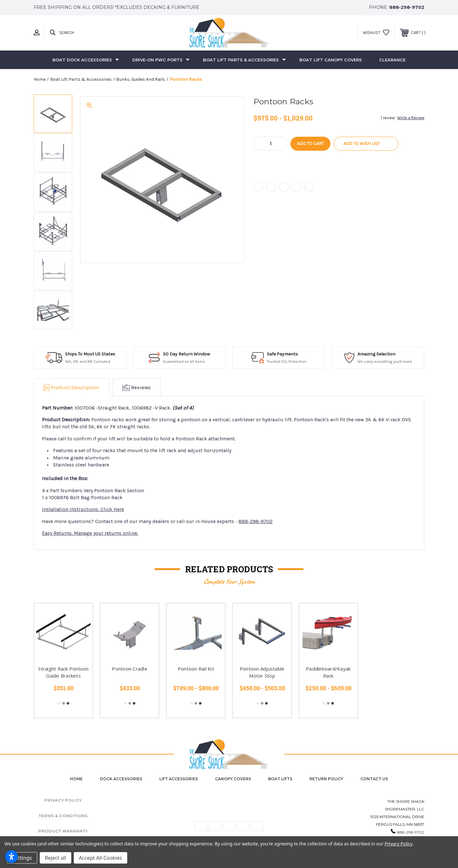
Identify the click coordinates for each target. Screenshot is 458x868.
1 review (388, 118)
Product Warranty (63, 831)
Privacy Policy (63, 800)
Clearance (392, 60)
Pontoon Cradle (130, 669)
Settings (22, 858)
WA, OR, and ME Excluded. (88, 362)
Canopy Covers (233, 779)
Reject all (56, 858)
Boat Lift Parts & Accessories (244, 60)
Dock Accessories (121, 779)
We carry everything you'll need (385, 362)
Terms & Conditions (63, 816)
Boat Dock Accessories (86, 60)
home (76, 779)
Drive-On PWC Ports (161, 60)
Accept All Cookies (101, 858)
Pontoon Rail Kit (196, 669)
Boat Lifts (280, 779)
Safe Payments (282, 354)
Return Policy (326, 779)
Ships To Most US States (90, 354)
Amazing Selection (376, 354)
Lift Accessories (179, 779)
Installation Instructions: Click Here (83, 509)
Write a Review (411, 118)
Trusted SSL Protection (287, 362)
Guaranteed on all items (184, 362)
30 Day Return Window (186, 354)
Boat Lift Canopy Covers (331, 60)
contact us (374, 779)
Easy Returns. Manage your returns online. (90, 533)
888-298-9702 (407, 7)
